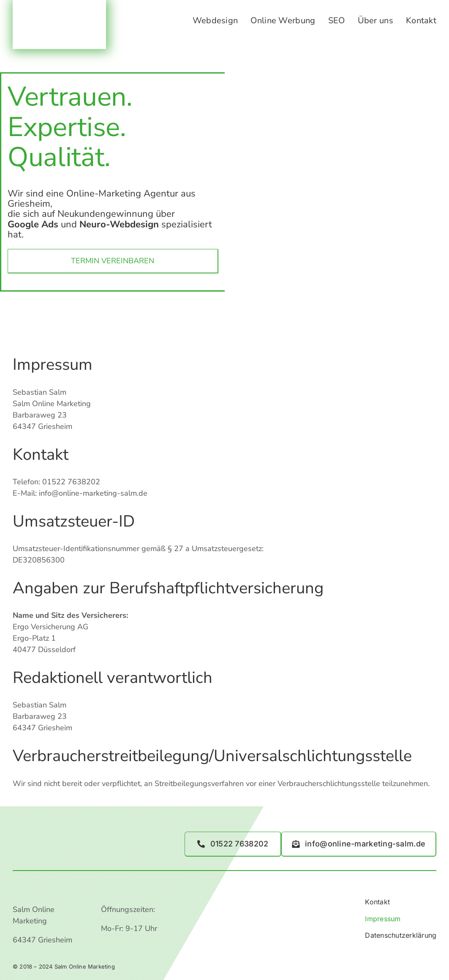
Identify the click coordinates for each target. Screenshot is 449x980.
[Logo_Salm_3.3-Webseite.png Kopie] (59, 16)
